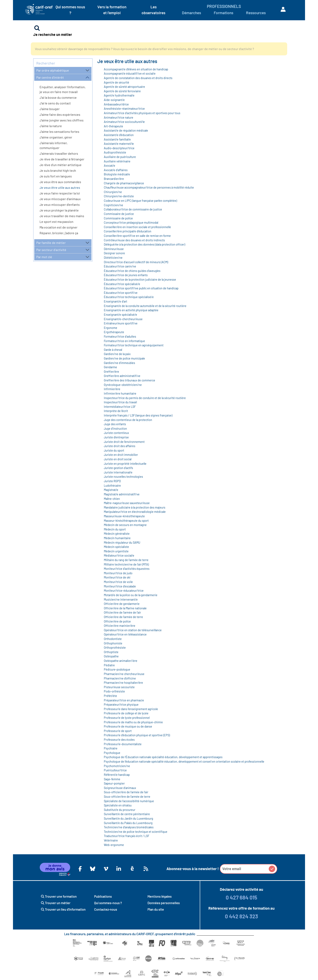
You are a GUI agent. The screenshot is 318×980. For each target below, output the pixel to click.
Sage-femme (112, 779)
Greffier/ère (111, 372)
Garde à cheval (113, 350)
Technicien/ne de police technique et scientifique (136, 832)
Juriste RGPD (112, 481)
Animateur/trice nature (119, 118)
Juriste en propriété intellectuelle (125, 464)
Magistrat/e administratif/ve (122, 494)
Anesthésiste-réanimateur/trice (124, 109)
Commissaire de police (118, 218)
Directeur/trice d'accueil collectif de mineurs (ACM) (136, 262)
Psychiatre (111, 748)
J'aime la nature (51, 126)
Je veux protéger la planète (59, 210)
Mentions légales (160, 896)
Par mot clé (44, 257)
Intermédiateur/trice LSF (120, 407)
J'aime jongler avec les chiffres (62, 120)
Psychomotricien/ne (117, 766)
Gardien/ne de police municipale (124, 358)
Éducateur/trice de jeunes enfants (126, 275)
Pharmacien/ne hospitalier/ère (123, 683)
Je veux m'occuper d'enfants (60, 204)
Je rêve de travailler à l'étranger (62, 159)
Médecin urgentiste (116, 551)
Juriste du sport (114, 450)
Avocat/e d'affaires (116, 170)
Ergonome (111, 328)
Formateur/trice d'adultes (120, 337)
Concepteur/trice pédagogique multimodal (131, 223)
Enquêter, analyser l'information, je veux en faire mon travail (63, 89)
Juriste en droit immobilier (121, 455)
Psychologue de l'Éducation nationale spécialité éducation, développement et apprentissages (163, 757)
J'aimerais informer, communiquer (54, 145)
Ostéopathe (111, 656)
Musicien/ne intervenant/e (121, 599)
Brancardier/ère (114, 179)
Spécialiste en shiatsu (118, 805)
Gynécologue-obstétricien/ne (123, 385)
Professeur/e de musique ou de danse (128, 726)
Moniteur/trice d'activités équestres (127, 569)
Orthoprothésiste (115, 648)
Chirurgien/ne (113, 192)
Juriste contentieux (116, 433)
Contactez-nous (106, 909)
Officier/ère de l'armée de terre (123, 617)
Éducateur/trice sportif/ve (121, 293)
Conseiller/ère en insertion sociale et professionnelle (137, 227)
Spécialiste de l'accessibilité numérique (129, 801)
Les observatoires (153, 10)
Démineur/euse (114, 249)
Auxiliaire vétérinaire (117, 161)
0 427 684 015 (241, 897)
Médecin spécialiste (116, 547)
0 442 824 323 (241, 916)
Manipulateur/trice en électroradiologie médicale (135, 512)
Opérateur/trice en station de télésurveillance (133, 630)
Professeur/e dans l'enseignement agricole (131, 709)
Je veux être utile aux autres (60, 187)
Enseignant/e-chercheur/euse (123, 319)
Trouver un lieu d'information (63, 909)
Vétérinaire (111, 840)
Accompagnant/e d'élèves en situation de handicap (136, 69)
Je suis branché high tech (58, 170)
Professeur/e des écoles (119, 740)
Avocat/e (110, 166)
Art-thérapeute (113, 126)
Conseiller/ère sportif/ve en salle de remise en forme (137, 236)
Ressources (256, 13)
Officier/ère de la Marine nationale (125, 608)
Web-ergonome (114, 845)
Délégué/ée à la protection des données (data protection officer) (144, 244)
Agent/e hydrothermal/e (119, 95)
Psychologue (112, 753)
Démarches (191, 13)
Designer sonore (114, 253)
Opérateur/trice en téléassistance (125, 634)
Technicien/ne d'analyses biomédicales (129, 827)
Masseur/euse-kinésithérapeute (124, 516)
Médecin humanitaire (117, 538)
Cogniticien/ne (113, 205)
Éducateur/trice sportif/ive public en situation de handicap (141, 288)
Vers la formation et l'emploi (112, 10)
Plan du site (156, 909)
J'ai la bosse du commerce (58, 97)
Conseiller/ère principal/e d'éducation (128, 231)
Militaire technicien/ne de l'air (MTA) (126, 564)
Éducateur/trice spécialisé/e (122, 284)
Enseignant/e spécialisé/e (120, 315)
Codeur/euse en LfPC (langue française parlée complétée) (140, 201)
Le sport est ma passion (56, 222)
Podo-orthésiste (114, 691)
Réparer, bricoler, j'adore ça (59, 233)
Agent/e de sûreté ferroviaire (122, 91)
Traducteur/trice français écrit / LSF (127, 836)
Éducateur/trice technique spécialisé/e (129, 297)
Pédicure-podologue (117, 669)
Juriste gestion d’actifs (118, 468)
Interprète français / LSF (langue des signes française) (138, 415)
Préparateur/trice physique (121, 705)
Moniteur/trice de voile (118, 582)
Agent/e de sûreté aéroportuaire (124, 87)
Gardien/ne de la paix (117, 354)
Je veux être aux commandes (60, 182)
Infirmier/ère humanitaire (120, 393)
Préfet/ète (110, 696)
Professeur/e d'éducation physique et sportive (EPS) (137, 735)
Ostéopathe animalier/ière (121, 661)
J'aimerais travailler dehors (59, 153)
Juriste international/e (118, 472)
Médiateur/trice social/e (119, 555)
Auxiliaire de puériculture (120, 157)
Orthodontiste (113, 639)
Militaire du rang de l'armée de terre (126, 560)
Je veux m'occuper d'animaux (60, 199)
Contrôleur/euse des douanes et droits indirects (134, 240)
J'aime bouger (50, 109)
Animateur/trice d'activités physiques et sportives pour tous (142, 113)
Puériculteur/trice (115, 770)
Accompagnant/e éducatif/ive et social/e (130, 74)
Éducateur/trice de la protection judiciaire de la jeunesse (140, 280)
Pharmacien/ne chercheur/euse (124, 674)
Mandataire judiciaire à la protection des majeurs (135, 507)
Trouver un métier (56, 903)
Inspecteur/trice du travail (120, 402)
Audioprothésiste (115, 152)
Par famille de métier (51, 243)
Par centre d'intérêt (50, 77)
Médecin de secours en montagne (125, 525)
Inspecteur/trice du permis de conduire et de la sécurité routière (145, 398)
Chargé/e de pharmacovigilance (124, 183)
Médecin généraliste (117, 534)
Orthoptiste (111, 652)
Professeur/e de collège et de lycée (126, 713)
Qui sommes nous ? (70, 10)
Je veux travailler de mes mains (62, 216)
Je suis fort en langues (56, 176)
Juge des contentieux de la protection (128, 420)
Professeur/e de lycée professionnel (127, 718)
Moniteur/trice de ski (117, 577)
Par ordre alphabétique (53, 70)
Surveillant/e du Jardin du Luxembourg (128, 818)
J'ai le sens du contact (55, 103)
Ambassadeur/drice (116, 104)
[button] (272, 869)
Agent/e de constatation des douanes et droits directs (138, 78)
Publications (103, 896)
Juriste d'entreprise (116, 437)
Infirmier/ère (112, 389)
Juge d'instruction (115, 429)
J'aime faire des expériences (60, 114)
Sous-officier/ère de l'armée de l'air (126, 792)
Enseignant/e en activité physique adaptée (131, 310)
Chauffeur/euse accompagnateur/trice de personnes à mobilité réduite (149, 187)
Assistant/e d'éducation (119, 135)
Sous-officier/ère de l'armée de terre (127, 797)
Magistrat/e (111, 490)
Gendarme (110, 367)
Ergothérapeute (114, 332)
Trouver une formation (59, 896)
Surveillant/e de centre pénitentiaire (127, 814)
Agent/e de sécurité (117, 82)
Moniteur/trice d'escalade (120, 586)
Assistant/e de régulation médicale (126, 130)
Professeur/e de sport (118, 731)
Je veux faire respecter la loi (60, 193)
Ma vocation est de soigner (59, 227)
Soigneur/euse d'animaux (120, 788)
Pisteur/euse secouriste (119, 687)
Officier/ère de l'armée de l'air (122, 612)
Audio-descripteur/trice (119, 148)
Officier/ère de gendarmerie (122, 604)
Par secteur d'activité (51, 250)
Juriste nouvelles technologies (123, 477)
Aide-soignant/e (114, 100)
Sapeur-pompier (114, 783)
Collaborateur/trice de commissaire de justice (133, 209)
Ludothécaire (112, 486)
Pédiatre (109, 665)
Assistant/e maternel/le (119, 144)
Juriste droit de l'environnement (124, 442)
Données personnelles (164, 903)
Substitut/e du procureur (120, 810)
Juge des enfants (115, 424)
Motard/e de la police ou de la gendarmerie (131, 595)
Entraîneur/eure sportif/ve (121, 323)
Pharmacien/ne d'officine (120, 678)
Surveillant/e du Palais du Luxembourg (128, 823)
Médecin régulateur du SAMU (122, 543)
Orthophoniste (113, 643)
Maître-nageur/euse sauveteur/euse (127, 503)
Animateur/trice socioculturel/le (124, 122)
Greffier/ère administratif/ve (122, 376)
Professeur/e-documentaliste (123, 744)
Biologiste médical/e (117, 174)
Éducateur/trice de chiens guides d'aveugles (132, 271)
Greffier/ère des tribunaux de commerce (129, 380)
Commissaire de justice (119, 214)
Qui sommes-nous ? (108, 903)
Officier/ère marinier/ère (120, 626)
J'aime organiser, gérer (56, 137)
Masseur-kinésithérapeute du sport (126, 521)
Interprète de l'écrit (116, 411)
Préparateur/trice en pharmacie (124, 700)
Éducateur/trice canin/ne (120, 266)
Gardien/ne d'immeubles (119, 363)
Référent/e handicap (117, 775)
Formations (223, 13)
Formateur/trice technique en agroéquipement (134, 345)
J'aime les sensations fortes (59, 131)
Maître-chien (112, 499)
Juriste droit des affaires (120, 446)
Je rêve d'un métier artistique (61, 165)
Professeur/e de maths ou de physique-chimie (133, 722)
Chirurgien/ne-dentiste (119, 196)
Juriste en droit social (118, 459)
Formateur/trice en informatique (124, 341)
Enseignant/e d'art (115, 301)
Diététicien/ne (113, 258)
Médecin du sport (115, 529)
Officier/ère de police (117, 621)
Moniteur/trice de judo (118, 573)
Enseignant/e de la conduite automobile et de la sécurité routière (145, 306)
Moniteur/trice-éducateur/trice (124, 591)
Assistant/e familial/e (117, 139)
